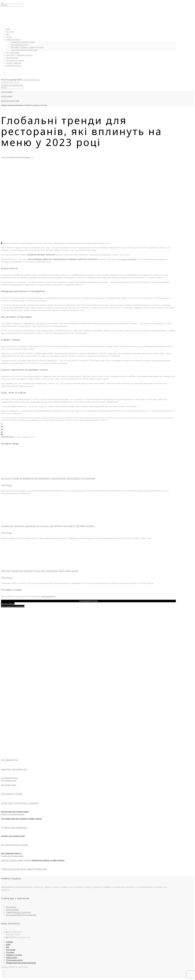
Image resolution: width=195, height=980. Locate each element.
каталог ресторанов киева (13, 814)
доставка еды (10, 760)
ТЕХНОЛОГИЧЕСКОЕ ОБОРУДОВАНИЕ (24, 869)
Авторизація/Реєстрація (88, 601)
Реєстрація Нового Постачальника (21, 915)
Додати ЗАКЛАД (8, 604)
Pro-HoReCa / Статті (20, 45)
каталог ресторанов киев (13, 836)
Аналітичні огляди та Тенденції (24, 50)
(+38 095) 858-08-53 (31, 80)
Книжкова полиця (14, 65)
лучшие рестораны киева (12, 856)
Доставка (10, 952)
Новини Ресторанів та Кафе (23, 42)
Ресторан (10, 31)
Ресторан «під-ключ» (15, 60)
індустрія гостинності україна (20, 803)
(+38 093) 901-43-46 (10, 82)
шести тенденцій (129, 259)
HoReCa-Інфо (12, 957)
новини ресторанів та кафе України (48, 860)
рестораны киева (9, 785)
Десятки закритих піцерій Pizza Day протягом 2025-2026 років (40, 571)
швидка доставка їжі (14, 769)
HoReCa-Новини (13, 39)
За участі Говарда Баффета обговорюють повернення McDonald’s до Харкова (48, 478)
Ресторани (11, 950)
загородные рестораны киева (15, 812)
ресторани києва (12, 793)
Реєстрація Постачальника (13, 606)
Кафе (8, 29)
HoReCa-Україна (7, 92)
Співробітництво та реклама (18, 912)
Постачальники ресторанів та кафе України (21, 819)
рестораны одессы (9, 778)
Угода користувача (14, 960)
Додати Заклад (12, 910)
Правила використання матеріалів (21, 963)
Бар (8, 34)
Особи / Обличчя (14, 63)
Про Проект (11, 907)
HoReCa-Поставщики (14, 827)
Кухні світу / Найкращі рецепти (19, 55)
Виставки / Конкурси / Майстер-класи (27, 47)
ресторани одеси (9, 780)
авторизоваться (48, 596)
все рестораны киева (14, 845)
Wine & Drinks (12, 58)
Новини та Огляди (14, 955)
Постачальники (13, 52)
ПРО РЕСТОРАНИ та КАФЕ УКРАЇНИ (16, 860)
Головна (9, 942)
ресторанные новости (11, 853)
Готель (9, 37)
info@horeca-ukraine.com (12, 85)
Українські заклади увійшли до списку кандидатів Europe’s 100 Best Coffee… (48, 526)
